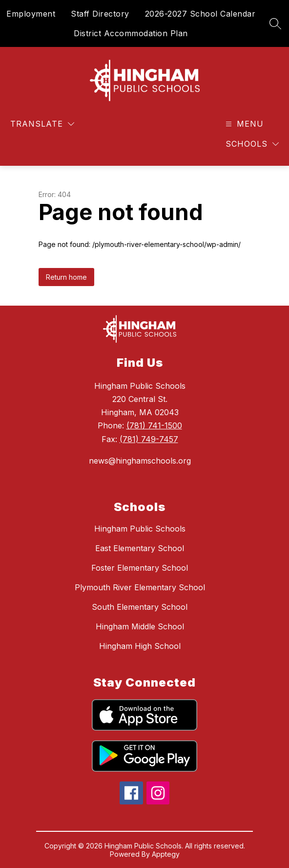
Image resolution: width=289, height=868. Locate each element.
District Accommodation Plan (131, 33)
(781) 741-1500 (154, 425)
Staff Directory (100, 14)
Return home (66, 277)
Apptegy (166, 854)
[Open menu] (243, 124)
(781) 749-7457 (149, 439)
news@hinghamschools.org (140, 461)
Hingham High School (140, 646)
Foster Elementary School (140, 568)
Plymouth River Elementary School (140, 587)
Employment (31, 14)
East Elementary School (140, 548)
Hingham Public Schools (140, 529)
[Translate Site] (42, 124)
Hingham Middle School (140, 626)
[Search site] (275, 23)
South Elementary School (140, 607)
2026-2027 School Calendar (200, 14)
